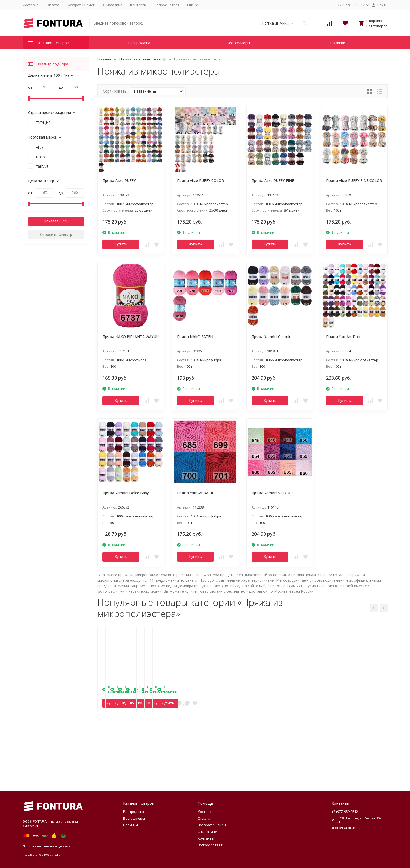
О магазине (113, 5)
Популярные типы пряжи (140, 59)
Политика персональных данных (46, 846)
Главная (104, 59)
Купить (121, 244)
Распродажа (139, 43)
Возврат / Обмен (81, 5)
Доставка (31, 5)
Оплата (53, 5)
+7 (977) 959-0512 (345, 812)
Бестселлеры (238, 43)
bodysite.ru (52, 855)
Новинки (338, 43)
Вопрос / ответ (167, 5)
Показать (52, 221)
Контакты (138, 5)
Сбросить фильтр (56, 234)
